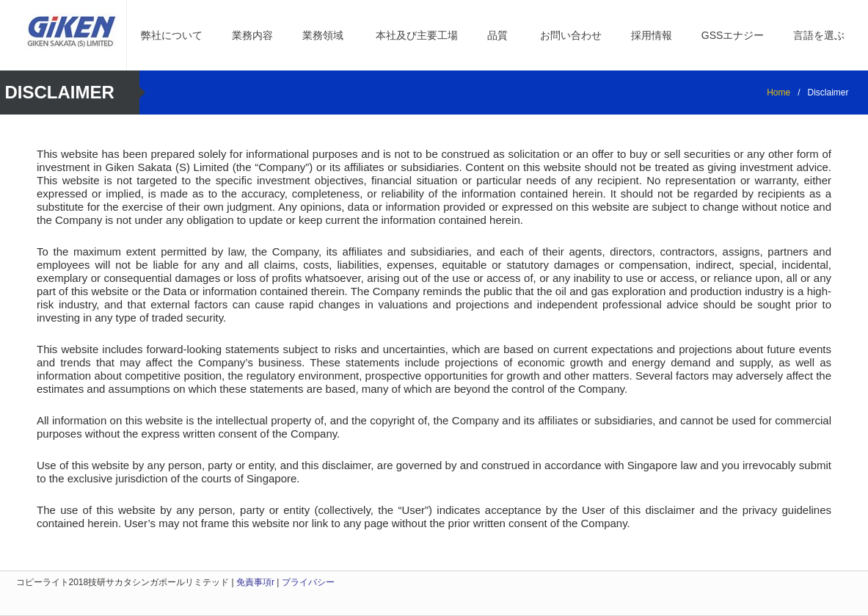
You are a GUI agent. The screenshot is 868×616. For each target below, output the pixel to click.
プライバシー (308, 582)
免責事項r (255, 582)
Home (778, 93)
